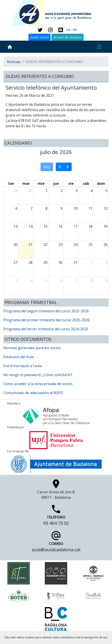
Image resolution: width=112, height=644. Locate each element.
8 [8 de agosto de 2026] (92, 280)
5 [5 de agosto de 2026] (46, 280)
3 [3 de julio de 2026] (76, 191)
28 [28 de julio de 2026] (30, 262)
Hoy (47, 167)
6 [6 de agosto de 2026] (61, 280)
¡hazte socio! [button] (40, 37)
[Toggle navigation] (99, 47)
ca (68, 29)
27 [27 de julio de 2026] (15, 262)
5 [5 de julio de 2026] (107, 191)
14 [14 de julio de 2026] (30, 226)
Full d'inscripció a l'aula (23, 366)
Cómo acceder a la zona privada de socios (38, 384)
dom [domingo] (101, 183)
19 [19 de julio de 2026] (106, 226)
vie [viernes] (71, 183)
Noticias (14, 62)
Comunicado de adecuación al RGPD (33, 393)
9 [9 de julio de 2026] (61, 208)
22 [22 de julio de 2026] (45, 245)
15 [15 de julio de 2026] (45, 226)
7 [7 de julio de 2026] (31, 208)
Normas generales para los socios (32, 348)
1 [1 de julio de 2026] (46, 191)
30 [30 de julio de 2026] (60, 262)
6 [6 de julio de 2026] (16, 208)
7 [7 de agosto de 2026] (76, 280)
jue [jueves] (56, 183)
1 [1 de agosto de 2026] (92, 262)
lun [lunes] (11, 183)
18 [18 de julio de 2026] (90, 226)
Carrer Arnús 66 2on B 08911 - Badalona (56, 491)
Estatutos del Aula (18, 357)
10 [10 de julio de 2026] (75, 208)
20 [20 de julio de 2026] (15, 245)
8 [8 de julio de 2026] (46, 208)
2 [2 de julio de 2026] (61, 191)
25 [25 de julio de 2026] (90, 245)
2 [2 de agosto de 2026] (107, 262)
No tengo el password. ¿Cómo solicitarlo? (38, 375)
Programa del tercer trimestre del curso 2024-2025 (46, 329)
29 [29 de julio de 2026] (45, 262)
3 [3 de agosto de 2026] (16, 280)
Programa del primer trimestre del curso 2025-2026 (46, 320)
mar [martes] (26, 183)
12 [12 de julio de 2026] (106, 208)
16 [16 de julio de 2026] (60, 226)
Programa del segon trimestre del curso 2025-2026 (46, 311)
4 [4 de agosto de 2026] (31, 280)
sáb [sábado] (86, 183)
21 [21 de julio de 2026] (30, 245)
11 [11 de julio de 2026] (90, 208)
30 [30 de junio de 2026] (30, 191)
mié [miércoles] (41, 183)
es (75, 29)
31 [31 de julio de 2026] (75, 262)
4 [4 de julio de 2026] (92, 191)
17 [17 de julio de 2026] (75, 226)
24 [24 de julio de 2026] (75, 245)
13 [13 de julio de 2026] (15, 226)
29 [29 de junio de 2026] (15, 191)
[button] (40, 30)
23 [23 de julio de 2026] (60, 245)
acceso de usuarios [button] (68, 37)
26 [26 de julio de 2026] (106, 245)
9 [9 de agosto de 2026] (107, 280)
